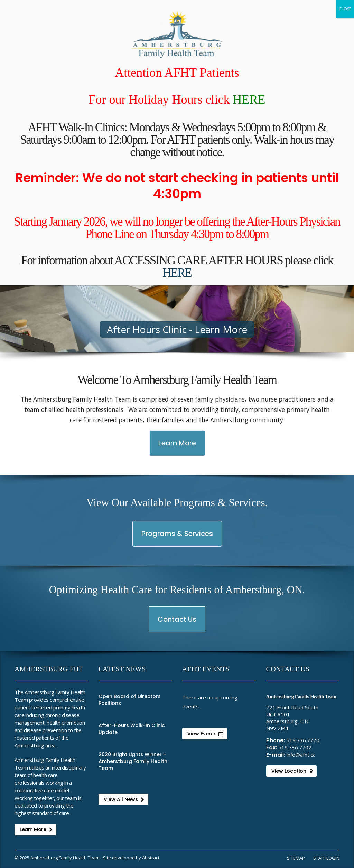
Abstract (151, 858)
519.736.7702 (295, 747)
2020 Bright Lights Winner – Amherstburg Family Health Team (133, 761)
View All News (124, 799)
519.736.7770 (303, 740)
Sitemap (296, 858)
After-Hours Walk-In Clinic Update (132, 729)
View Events (205, 734)
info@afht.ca (301, 755)
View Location (292, 771)
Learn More (181, 447)
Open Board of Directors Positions (130, 700)
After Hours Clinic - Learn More (177, 329)
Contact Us (177, 623)
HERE (249, 100)
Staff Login (326, 858)
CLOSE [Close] (345, 9)
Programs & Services (177, 537)
